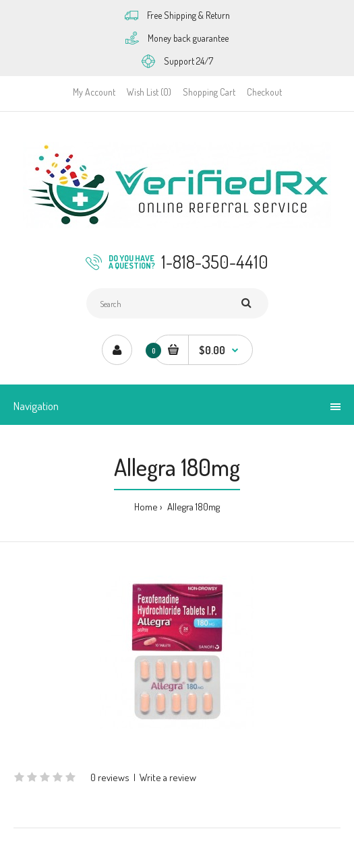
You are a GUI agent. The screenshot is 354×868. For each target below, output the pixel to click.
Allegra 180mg (193, 507)
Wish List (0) (149, 92)
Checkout (264, 92)
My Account (94, 92)
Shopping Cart (209, 92)
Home (146, 507)
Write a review (168, 777)
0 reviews (110, 777)
